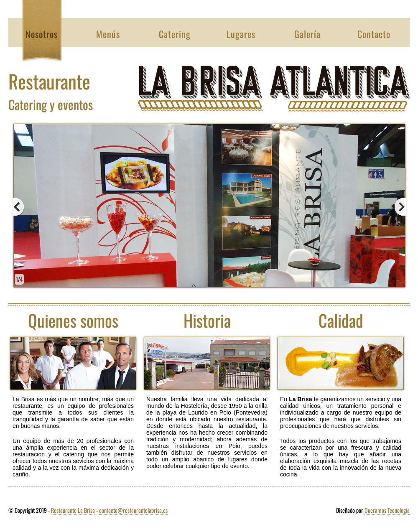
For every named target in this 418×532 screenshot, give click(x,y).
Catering (175, 34)
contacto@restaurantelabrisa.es (133, 510)
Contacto (374, 34)
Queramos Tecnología (387, 510)
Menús (108, 34)
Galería (307, 34)
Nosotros (42, 34)
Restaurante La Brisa (73, 510)
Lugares (241, 34)
